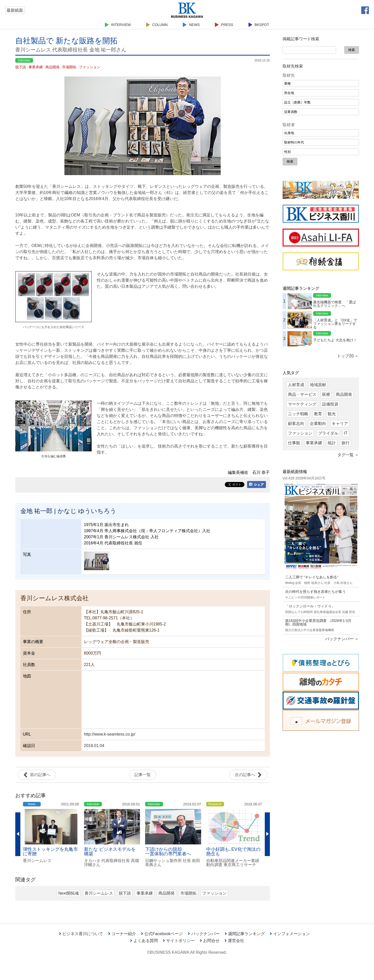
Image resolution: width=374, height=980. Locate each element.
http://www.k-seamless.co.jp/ (110, 734)
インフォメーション (290, 934)
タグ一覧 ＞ (348, 455)
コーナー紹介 (122, 934)
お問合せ (210, 941)
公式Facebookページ (162, 934)
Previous (18, 834)
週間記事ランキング (245, 934)
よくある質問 (144, 941)
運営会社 (234, 941)
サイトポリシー (179, 941)
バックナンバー (204, 934)
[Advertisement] (321, 813)
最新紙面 (15, 10)
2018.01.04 (94, 746)
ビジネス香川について (81, 934)
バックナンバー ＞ (342, 639)
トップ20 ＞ (348, 356)
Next (267, 834)
